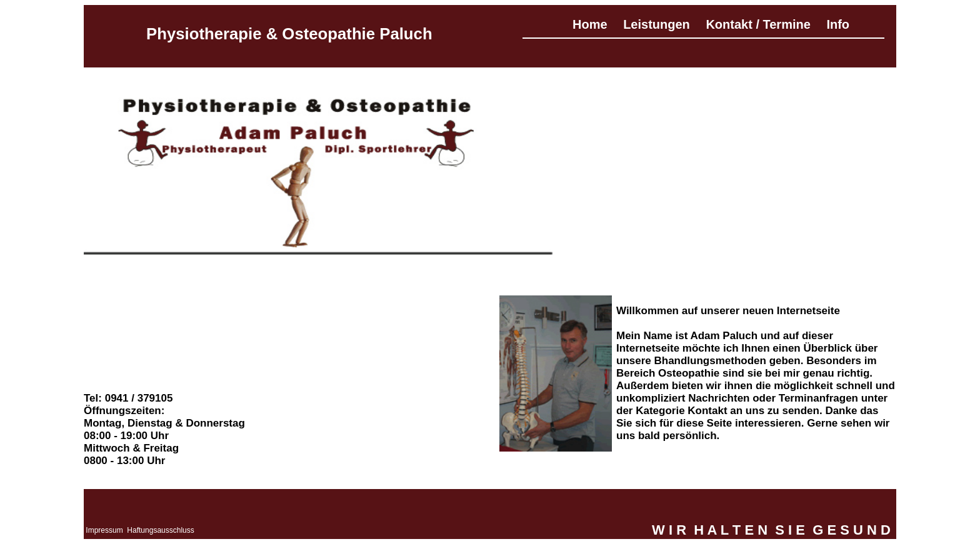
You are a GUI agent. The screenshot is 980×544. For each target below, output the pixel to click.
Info (838, 24)
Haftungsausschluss (160, 530)
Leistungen (657, 24)
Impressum (104, 530)
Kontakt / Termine (758, 24)
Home (590, 24)
